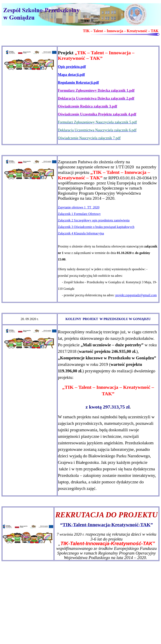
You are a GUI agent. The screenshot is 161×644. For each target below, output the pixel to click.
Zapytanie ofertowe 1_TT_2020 (79, 207)
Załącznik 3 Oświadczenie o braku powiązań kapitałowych (96, 227)
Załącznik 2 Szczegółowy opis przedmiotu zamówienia (94, 220)
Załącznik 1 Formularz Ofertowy (79, 214)
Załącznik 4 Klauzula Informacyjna (81, 233)
